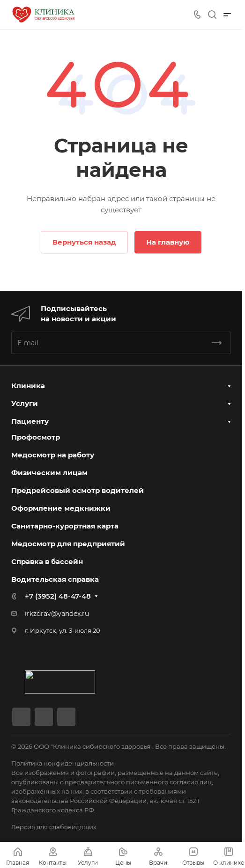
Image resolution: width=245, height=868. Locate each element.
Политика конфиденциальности (63, 763)
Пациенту (30, 421)
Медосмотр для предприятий (68, 544)
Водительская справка (55, 579)
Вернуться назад (84, 242)
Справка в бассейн (47, 561)
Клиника (28, 386)
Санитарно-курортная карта (65, 526)
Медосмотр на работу (53, 455)
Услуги (25, 403)
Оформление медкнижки (61, 508)
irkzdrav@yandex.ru (57, 614)
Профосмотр (36, 437)
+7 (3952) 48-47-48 (58, 596)
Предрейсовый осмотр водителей (78, 490)
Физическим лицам (49, 473)
